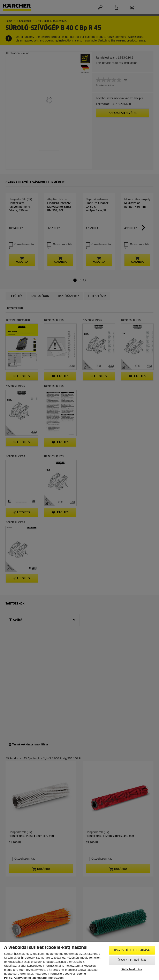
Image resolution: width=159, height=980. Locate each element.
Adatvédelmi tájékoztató (30, 978)
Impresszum (56, 978)
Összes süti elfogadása (132, 950)
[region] (79, 961)
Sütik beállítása (132, 970)
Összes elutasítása (132, 960)
